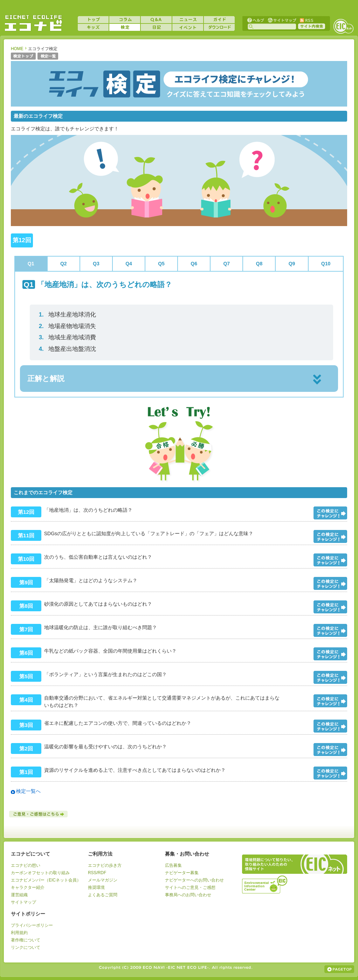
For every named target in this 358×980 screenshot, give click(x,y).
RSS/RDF (97, 873)
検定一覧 (48, 57)
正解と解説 (46, 378)
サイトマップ (281, 20)
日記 (156, 27)
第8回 (26, 606)
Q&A (156, 20)
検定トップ (23, 57)
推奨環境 (96, 887)
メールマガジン (103, 880)
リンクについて (26, 947)
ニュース (188, 20)
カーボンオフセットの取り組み (40, 873)
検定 (125, 27)
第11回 (26, 535)
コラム (125, 20)
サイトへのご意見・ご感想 (190, 887)
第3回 (26, 725)
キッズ (93, 27)
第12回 (26, 512)
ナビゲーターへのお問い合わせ (194, 880)
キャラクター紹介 (28, 887)
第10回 (26, 559)
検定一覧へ (28, 791)
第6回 (26, 653)
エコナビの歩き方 (105, 865)
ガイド (219, 20)
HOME (17, 49)
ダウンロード (219, 27)
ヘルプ (256, 20)
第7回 (26, 629)
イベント (188, 27)
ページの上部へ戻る (339, 969)
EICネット (343, 26)
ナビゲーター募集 (182, 873)
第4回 (26, 700)
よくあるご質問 (103, 895)
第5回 (26, 676)
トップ (93, 20)
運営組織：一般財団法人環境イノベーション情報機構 (265, 884)
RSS (306, 20)
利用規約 (19, 933)
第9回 (26, 582)
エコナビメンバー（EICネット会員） (46, 880)
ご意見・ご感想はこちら (39, 814)
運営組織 (19, 895)
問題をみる (330, 513)
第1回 (26, 772)
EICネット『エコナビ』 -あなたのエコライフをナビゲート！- (33, 23)
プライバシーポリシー (32, 925)
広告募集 (173, 865)
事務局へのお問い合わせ (188, 895)
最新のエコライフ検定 (38, 116)
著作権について (26, 940)
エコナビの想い (26, 865)
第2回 (26, 748)
